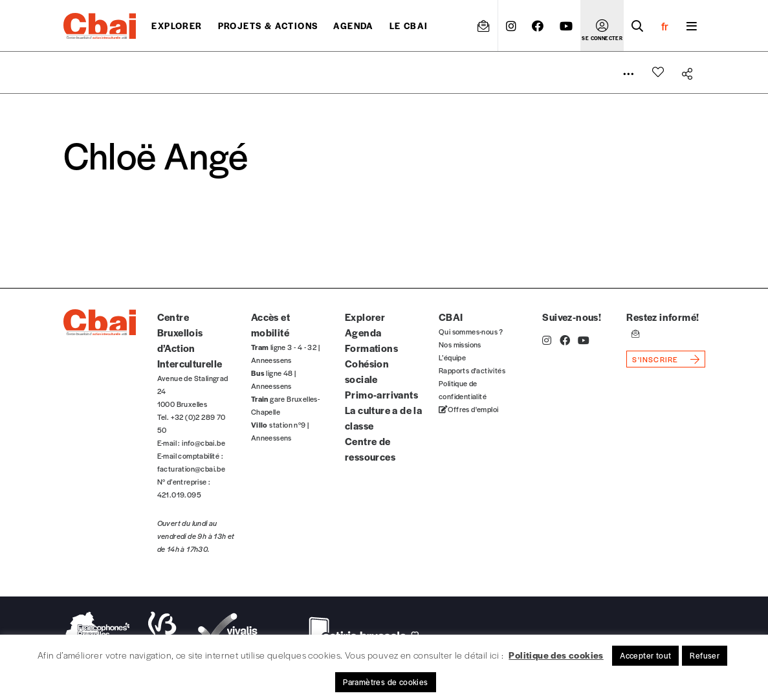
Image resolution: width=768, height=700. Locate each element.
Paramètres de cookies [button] (385, 682)
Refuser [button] (705, 655)
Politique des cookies (556, 655)
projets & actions (268, 26)
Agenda (353, 26)
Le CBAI (409, 26)
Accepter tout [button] (645, 655)
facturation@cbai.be (192, 468)
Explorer (177, 26)
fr (665, 26)
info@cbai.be (203, 443)
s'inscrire (655, 359)
